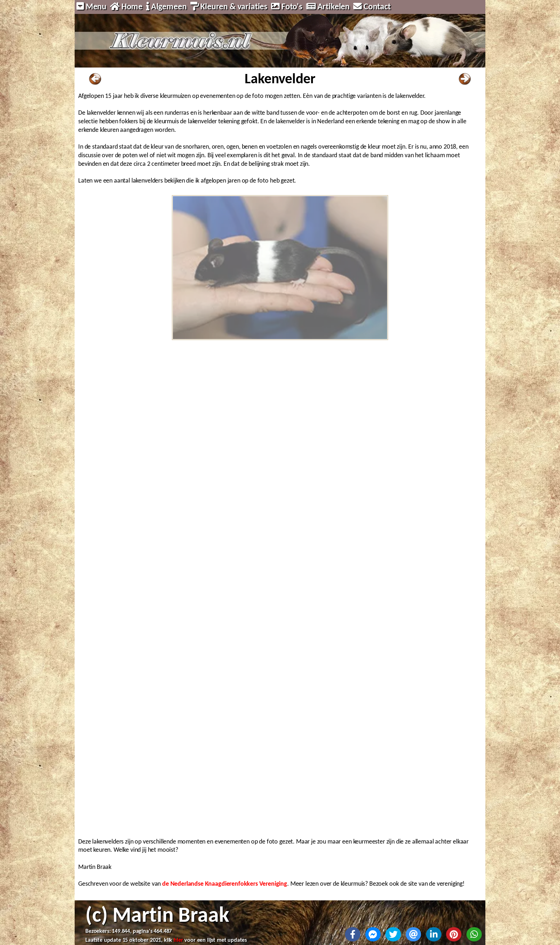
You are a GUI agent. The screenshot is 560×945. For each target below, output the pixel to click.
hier (178, 940)
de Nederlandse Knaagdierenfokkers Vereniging (225, 884)
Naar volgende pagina (465, 79)
